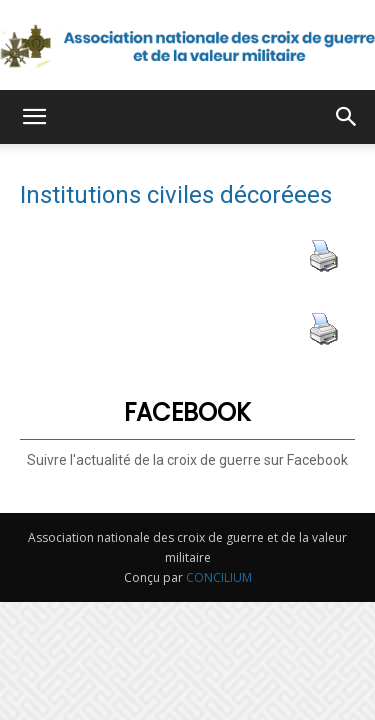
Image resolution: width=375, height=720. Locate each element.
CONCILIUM (219, 577)
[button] (34, 117)
